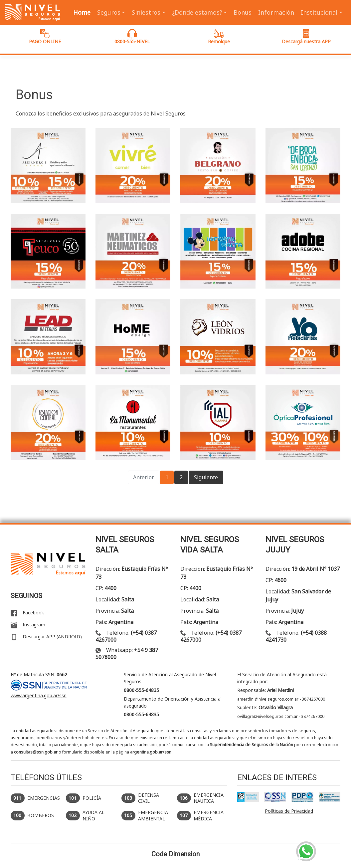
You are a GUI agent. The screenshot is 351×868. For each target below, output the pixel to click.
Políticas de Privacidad (289, 811)
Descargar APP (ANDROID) (46, 637)
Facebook (27, 613)
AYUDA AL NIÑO (85, 815)
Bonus (243, 12)
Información (276, 12)
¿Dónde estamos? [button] (197, 12)
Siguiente (206, 477)
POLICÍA (84, 798)
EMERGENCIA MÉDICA (200, 815)
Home (82, 12)
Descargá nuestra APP (306, 37)
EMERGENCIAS (35, 798)
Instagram (28, 625)
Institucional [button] (319, 12)
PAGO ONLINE (45, 37)
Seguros (109, 12)
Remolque (219, 37)
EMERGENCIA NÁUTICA (200, 798)
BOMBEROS (32, 815)
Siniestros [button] (146, 12)
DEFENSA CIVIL (140, 798)
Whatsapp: (127, 653)
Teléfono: (126, 636)
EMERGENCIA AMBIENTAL (145, 815)
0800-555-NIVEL (132, 37)
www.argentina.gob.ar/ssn (39, 695)
